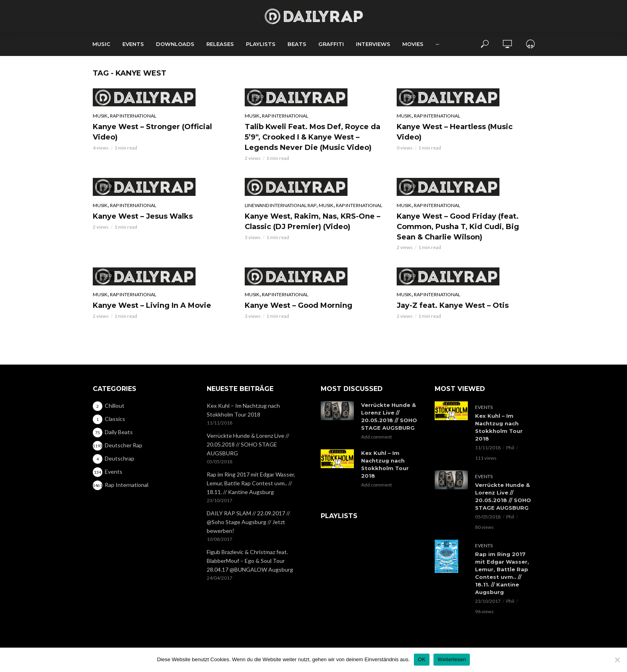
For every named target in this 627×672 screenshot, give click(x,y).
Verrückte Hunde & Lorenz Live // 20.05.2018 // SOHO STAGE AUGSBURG (248, 444)
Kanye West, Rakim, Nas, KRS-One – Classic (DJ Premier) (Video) (313, 221)
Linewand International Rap (281, 205)
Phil (510, 448)
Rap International (133, 116)
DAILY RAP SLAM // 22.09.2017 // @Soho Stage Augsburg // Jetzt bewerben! (248, 522)
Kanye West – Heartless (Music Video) (455, 132)
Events (133, 44)
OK (422, 659)
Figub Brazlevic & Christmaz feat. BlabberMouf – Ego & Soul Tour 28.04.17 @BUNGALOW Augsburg (250, 561)
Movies (413, 44)
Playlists (261, 44)
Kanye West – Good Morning (299, 305)
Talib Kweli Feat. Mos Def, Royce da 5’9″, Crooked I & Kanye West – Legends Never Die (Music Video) (313, 137)
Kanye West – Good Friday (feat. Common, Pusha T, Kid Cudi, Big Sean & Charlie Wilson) (458, 227)
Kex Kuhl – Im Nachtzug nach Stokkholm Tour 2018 (243, 410)
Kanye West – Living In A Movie (152, 305)
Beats (297, 44)
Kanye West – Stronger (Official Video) (152, 132)
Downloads (175, 44)
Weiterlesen (452, 659)
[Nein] (617, 660)
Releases (220, 44)
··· (437, 44)
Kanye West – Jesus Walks (143, 216)
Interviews (373, 44)
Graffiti (331, 44)
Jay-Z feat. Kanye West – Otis (453, 305)
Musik (100, 116)
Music (101, 44)
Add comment (376, 437)
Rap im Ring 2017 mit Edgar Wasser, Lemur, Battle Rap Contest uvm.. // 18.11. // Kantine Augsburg (251, 483)
